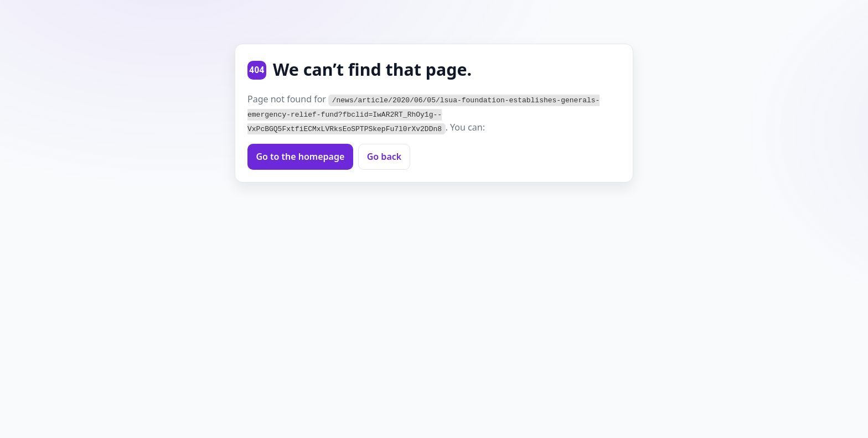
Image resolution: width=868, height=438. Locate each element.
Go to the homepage (300, 156)
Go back (384, 156)
